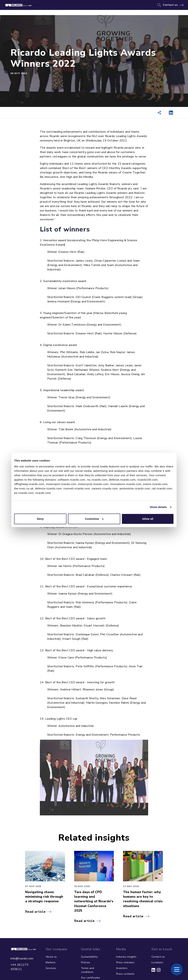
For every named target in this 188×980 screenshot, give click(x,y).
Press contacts (125, 974)
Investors (122, 968)
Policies (86, 962)
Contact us (170, 5)
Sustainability (89, 957)
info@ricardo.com (22, 959)
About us (51, 957)
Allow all (148, 519)
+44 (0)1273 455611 (19, 967)
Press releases (125, 962)
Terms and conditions (87, 970)
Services (51, 968)
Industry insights (126, 957)
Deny (40, 519)
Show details (158, 507)
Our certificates (91, 978)
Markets (51, 962)
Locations (157, 962)
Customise (94, 519)
